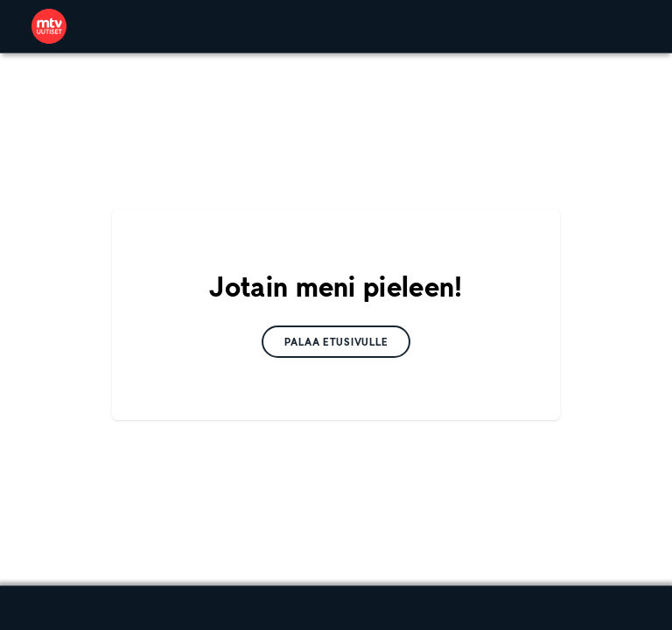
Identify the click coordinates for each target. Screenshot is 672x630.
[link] (49, 26)
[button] (336, 342)
